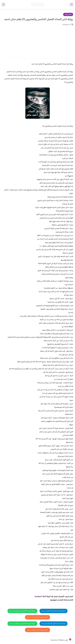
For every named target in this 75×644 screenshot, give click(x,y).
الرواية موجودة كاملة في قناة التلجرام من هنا (54, 611)
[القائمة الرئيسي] (72, 5)
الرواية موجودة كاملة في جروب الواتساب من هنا (22, 611)
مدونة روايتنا (54, 640)
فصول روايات (68, 14)
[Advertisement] (37, 40)
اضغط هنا (53, 600)
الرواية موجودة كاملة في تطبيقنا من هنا (37, 617)
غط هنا (37, 597)
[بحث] (3, 5)
